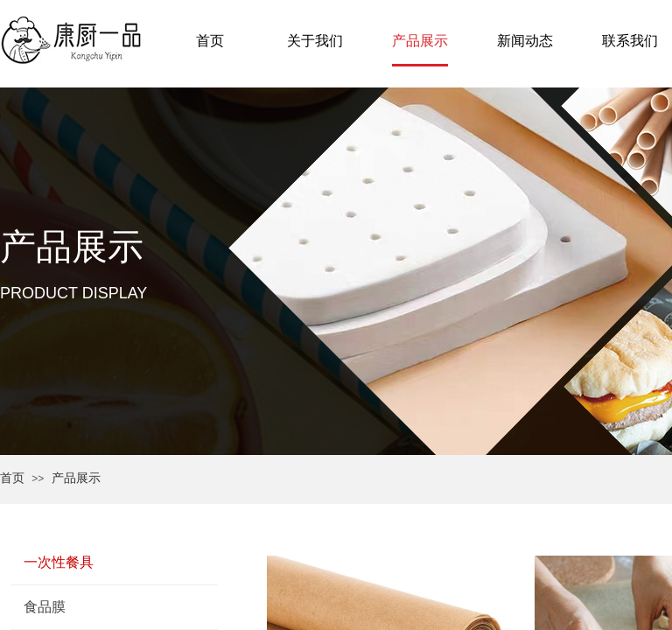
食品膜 (45, 607)
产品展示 (76, 478)
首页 (12, 478)
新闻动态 (525, 41)
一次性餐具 (59, 562)
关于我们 (315, 41)
